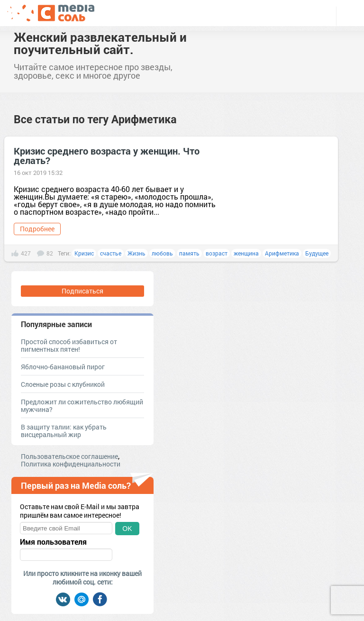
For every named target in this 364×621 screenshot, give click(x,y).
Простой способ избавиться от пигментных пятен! (69, 345)
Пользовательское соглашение (69, 456)
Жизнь (136, 253)
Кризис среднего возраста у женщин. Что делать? (107, 155)
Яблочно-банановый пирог (63, 367)
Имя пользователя (53, 542)
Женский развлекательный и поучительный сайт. (100, 43)
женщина (246, 253)
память (189, 253)
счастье (111, 253)
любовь (162, 253)
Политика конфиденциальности (71, 464)
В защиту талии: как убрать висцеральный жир (64, 431)
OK (127, 529)
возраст (217, 253)
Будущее (317, 253)
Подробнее (37, 229)
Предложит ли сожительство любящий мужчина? (82, 406)
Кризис (84, 253)
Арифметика (282, 253)
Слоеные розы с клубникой (63, 384)
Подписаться (82, 291)
